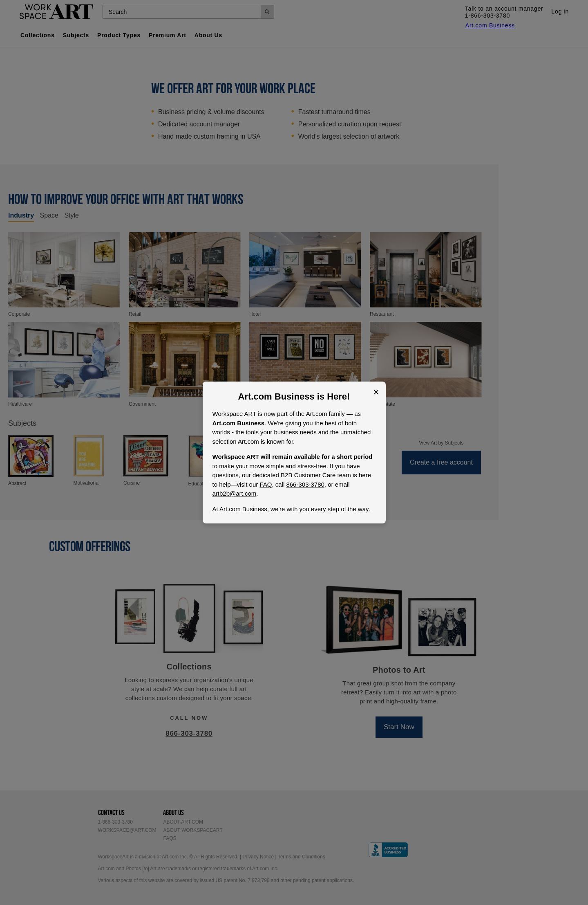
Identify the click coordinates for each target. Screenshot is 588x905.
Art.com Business (276, 396)
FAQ (266, 484)
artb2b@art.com (235, 493)
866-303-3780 (305, 484)
